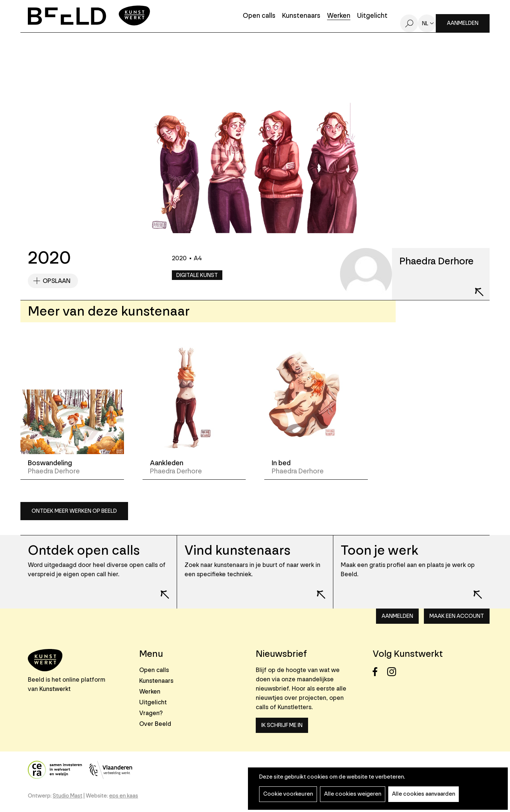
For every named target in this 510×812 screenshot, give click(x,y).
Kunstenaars (301, 16)
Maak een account (457, 616)
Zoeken (409, 23)
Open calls (259, 16)
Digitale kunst (197, 275)
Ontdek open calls (84, 550)
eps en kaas (124, 796)
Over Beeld (155, 724)
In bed (281, 463)
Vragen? (151, 713)
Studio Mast (68, 796)
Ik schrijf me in (282, 725)
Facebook (379, 672)
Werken (339, 16)
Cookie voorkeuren (288, 794)
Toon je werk (380, 550)
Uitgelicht (372, 16)
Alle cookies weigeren (353, 794)
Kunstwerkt (55, 689)
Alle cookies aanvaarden (424, 794)
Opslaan (57, 281)
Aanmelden (463, 23)
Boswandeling (50, 463)
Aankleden (167, 463)
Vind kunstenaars (237, 550)
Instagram (394, 672)
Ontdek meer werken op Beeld (74, 511)
